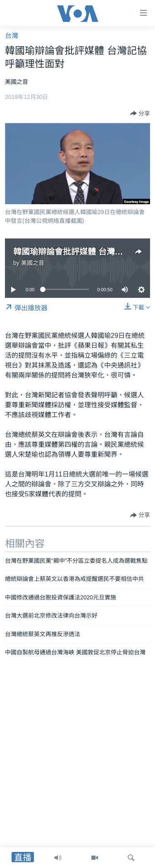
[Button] (140, 113)
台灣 (12, 36)
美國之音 (33, 263)
